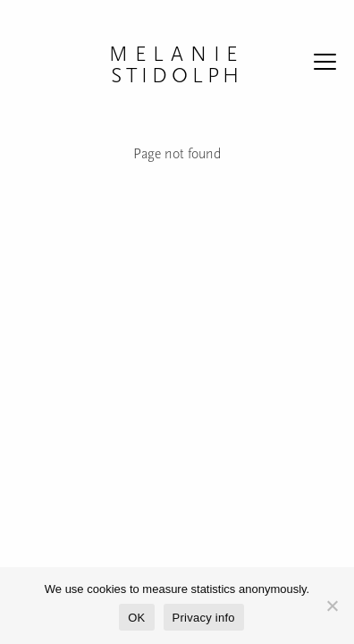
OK (136, 618)
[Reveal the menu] (325, 65)
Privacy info (204, 618)
